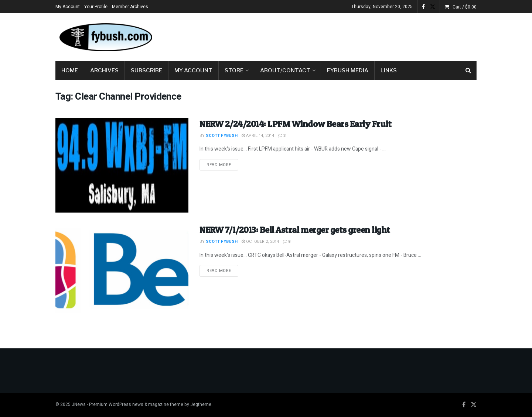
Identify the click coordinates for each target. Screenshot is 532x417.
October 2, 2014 (260, 242)
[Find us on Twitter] (474, 405)
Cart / (465, 7)
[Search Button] (468, 70)
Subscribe (146, 70)
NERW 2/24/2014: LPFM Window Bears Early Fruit (295, 124)
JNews (79, 404)
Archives (104, 70)
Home (70, 70)
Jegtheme (201, 404)
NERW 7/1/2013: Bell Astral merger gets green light (295, 230)
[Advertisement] (342, 36)
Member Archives (130, 7)
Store (234, 70)
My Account (68, 7)
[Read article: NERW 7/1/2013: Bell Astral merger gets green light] (122, 271)
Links (389, 70)
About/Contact (285, 70)
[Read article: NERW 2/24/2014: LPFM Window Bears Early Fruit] (122, 165)
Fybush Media (348, 70)
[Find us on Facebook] (464, 405)
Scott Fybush (222, 136)
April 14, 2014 (258, 136)
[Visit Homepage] (105, 37)
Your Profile (96, 7)
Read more (222, 165)
